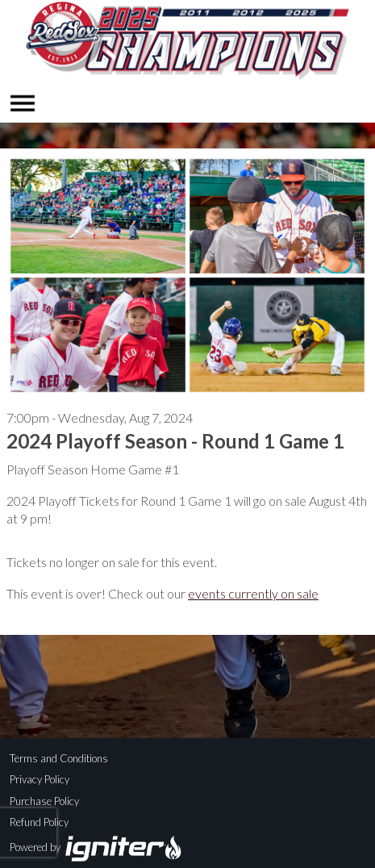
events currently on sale (253, 593)
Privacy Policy (40, 779)
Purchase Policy (44, 801)
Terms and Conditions (59, 758)
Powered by (96, 847)
